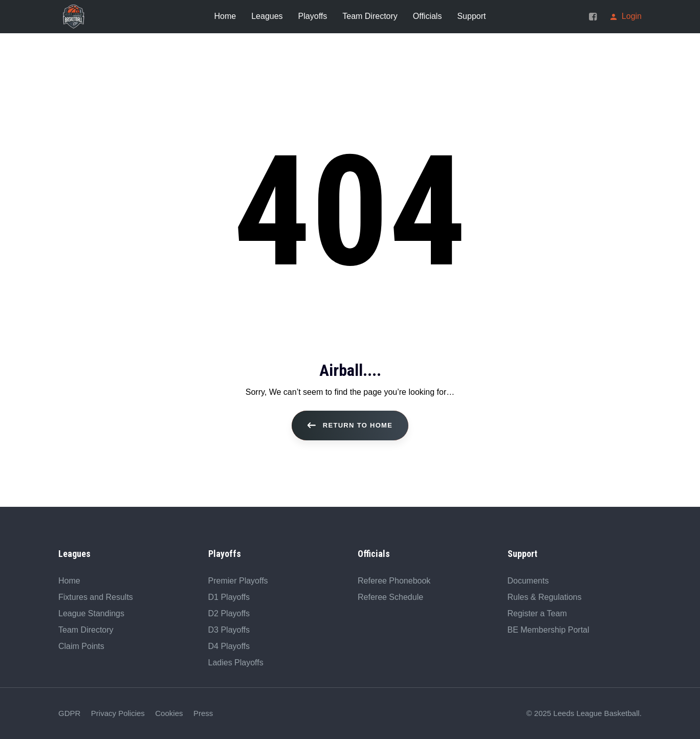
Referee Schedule (390, 597)
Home (69, 581)
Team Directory (86, 630)
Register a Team (537, 613)
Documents (528, 581)
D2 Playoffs (229, 613)
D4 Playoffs (229, 646)
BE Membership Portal (549, 630)
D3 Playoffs (229, 630)
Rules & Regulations (545, 597)
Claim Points (81, 646)
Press (203, 713)
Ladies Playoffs (236, 663)
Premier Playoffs (238, 581)
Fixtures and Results (96, 597)
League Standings (91, 613)
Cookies (169, 713)
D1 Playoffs (229, 597)
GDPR (69, 713)
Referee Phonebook (394, 581)
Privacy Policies (118, 713)
